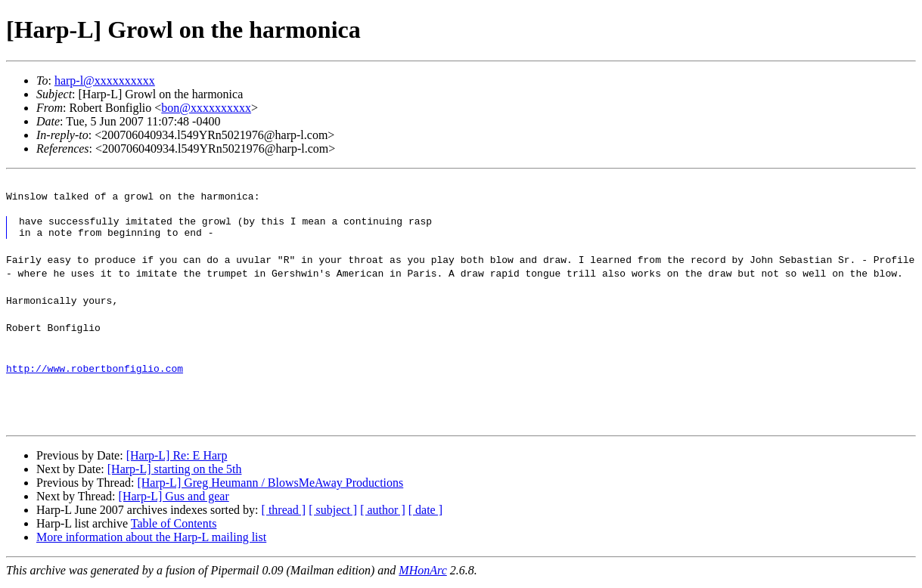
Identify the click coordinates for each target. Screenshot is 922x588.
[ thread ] (284, 514)
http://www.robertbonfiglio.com (95, 373)
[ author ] (383, 514)
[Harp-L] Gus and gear (174, 501)
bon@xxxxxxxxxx (206, 108)
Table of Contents (174, 528)
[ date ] (425, 514)
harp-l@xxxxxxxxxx (105, 80)
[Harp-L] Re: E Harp (177, 460)
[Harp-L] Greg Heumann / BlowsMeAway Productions (270, 487)
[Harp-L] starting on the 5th (175, 473)
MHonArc (422, 575)
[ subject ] (333, 514)
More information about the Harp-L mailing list (151, 542)
